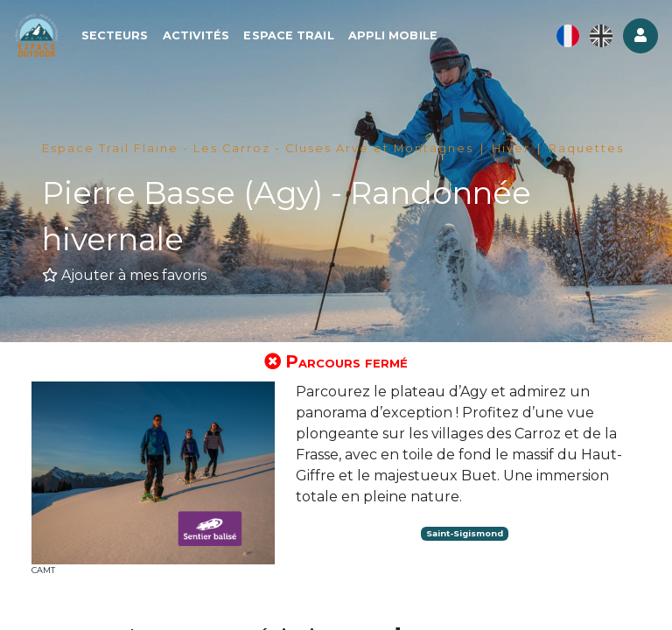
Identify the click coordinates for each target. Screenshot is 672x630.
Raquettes (586, 148)
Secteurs (130, 41)
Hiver (511, 148)
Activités (211, 41)
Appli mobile (408, 41)
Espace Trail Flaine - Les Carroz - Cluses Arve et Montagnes (258, 148)
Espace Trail (304, 41)
